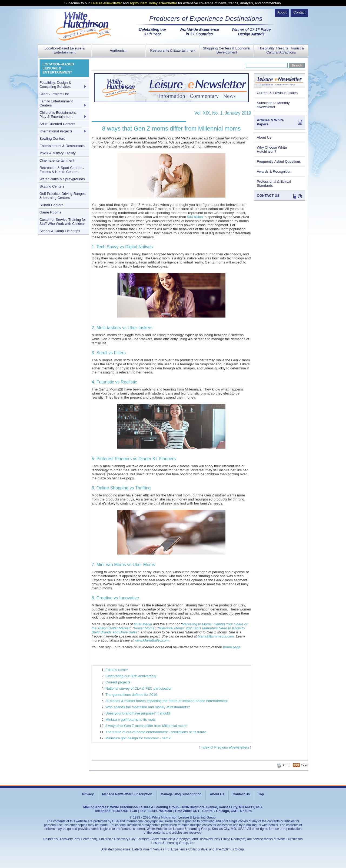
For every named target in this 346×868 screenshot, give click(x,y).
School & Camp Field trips (60, 231)
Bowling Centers (52, 138)
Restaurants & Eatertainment (173, 50)
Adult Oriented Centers (57, 124)
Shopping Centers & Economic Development (227, 50)
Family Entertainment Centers (56, 103)
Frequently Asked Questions (279, 161)
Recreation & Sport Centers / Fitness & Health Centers (62, 170)
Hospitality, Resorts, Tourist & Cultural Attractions (281, 50)
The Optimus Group (230, 849)
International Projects (56, 131)
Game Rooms (50, 212)
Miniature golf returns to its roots (131, 720)
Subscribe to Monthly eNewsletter (273, 105)
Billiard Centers (51, 205)
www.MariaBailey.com (152, 640)
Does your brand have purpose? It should (138, 713)
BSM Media (143, 624)
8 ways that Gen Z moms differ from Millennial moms (146, 726)
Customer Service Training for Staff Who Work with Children (63, 222)
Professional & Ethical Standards (274, 183)
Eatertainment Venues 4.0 (151, 849)
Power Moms (144, 628)
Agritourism (119, 50)
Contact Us (241, 794)
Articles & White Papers (270, 122)
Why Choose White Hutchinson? (272, 149)
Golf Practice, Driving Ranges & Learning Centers (63, 196)
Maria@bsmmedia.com (216, 636)
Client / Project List (54, 94)
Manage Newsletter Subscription (127, 794)
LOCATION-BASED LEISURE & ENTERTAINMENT (58, 68)
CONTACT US (268, 196)
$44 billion (195, 217)
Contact (299, 12)
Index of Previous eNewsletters (225, 747)
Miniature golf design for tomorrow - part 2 (138, 738)
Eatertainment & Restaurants (62, 146)
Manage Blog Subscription (181, 794)
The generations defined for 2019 (131, 695)
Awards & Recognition (274, 171)
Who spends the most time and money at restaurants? (148, 707)
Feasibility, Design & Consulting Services (55, 85)
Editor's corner (117, 670)
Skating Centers (52, 186)
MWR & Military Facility (58, 153)
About (282, 12)
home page (232, 647)
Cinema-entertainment (57, 160)
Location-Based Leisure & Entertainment (65, 50)
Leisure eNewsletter (106, 3)
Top (261, 794)
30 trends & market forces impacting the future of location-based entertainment (167, 701)
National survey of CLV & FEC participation (139, 688)
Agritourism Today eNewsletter (153, 3)
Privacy (88, 794)
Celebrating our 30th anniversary (131, 676)
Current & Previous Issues (277, 93)
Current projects (118, 682)
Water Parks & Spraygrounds (62, 179)
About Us (264, 137)
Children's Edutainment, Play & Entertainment (58, 115)
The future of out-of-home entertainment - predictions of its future (156, 732)
